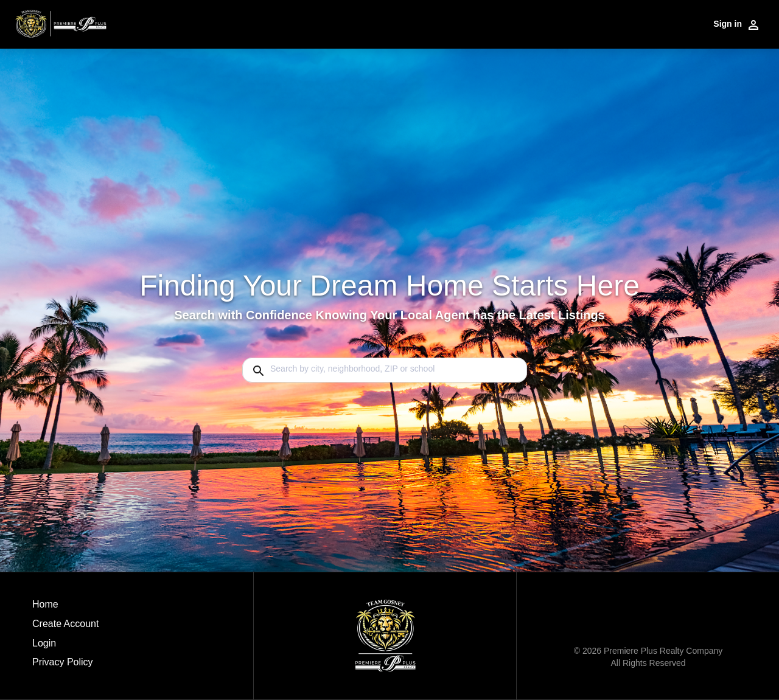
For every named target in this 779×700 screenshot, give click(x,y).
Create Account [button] (65, 624)
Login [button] (44, 643)
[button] (65, 646)
